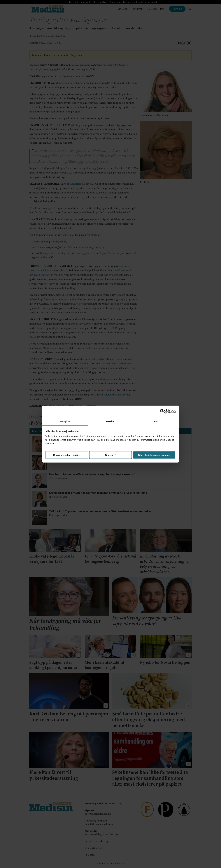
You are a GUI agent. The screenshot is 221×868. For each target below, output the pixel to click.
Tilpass (111, 455)
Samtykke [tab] (65, 421)
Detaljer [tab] (111, 421)
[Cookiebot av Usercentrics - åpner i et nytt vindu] (162, 411)
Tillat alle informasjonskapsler (154, 455)
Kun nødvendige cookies (67, 455)
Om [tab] (156, 421)
